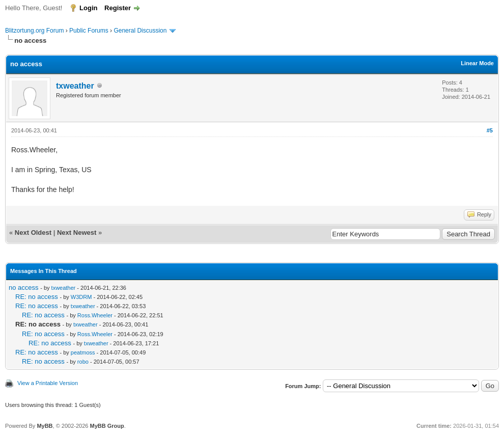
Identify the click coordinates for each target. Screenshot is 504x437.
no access (24, 288)
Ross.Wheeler (95, 315)
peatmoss (83, 352)
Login (88, 8)
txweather (75, 86)
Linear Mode (477, 63)
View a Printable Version (48, 383)
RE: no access (37, 297)
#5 (490, 130)
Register (118, 8)
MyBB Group (107, 426)
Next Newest (77, 233)
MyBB (45, 426)
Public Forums (89, 31)
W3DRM (81, 297)
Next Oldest (33, 233)
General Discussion (140, 31)
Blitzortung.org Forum (34, 31)
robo (83, 362)
